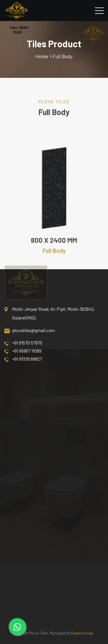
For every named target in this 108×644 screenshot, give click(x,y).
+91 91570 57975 (23, 343)
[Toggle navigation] (99, 10)
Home (42, 56)
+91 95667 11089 (23, 351)
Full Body (62, 56)
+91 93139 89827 (23, 359)
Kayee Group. (83, 633)
